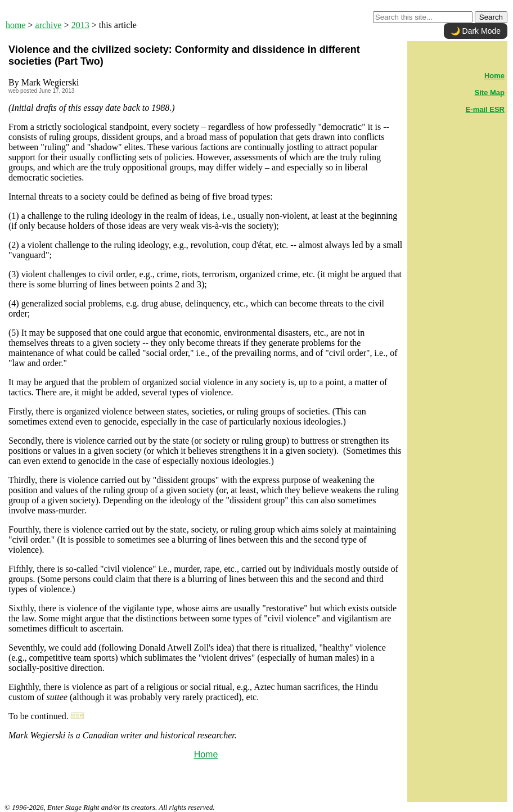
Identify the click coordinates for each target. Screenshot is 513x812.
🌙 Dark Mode (476, 31)
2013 (80, 25)
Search (491, 17)
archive (49, 25)
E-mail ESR (485, 109)
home (16, 25)
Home (206, 754)
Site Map (490, 93)
